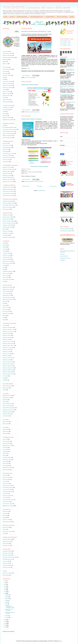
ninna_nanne (5, 376)
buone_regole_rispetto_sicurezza (9, 205)
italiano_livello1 (6, 422)
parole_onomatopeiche (7, 406)
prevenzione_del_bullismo (8, 237)
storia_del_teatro (6, 563)
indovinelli (5, 265)
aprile (6, 602)
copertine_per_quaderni (8, 88)
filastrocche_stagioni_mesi (8, 370)
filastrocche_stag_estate (8, 364)
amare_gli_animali (6, 443)
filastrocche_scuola (7, 360)
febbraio (7, 616)
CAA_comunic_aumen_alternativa (10, 129)
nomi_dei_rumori (6, 483)
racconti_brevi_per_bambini (8, 153)
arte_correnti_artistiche (7, 69)
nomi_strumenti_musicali (8, 504)
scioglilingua (5, 380)
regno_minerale (6, 464)
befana (4, 303)
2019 (5, 593)
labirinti (4, 269)
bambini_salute (6, 512)
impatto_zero (5, 64)
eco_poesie (5, 325)
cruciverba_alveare (7, 257)
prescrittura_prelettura (7, 118)
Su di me (12, 17)
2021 (5, 590)
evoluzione (5, 453)
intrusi (4, 267)
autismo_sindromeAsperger (30, 78)
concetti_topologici (6, 110)
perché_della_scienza (7, 460)
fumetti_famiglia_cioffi (7, 147)
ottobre (7, 597)
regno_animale (6, 462)
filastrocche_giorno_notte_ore (9, 346)
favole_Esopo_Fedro (7, 145)
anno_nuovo (5, 301)
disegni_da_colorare (7, 92)
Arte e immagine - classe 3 (66, 45)
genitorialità (5, 516)
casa (4, 77)
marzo (7, 604)
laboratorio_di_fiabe (7, 173)
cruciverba (5, 251)
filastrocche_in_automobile (8, 348)
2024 (5, 584)
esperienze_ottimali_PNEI (8, 225)
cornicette (5, 90)
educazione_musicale (7, 553)
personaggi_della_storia (8, 559)
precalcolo (5, 114)
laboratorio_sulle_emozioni (8, 181)
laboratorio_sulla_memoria (8, 179)
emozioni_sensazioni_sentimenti (9, 223)
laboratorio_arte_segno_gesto (9, 169)
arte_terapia (5, 71)
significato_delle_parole (7, 412)
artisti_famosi (5, 73)
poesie (4, 378)
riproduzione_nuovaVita (7, 468)
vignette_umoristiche (7, 102)
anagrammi (5, 245)
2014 (5, 627)
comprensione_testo (7, 398)
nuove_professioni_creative (8, 193)
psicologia (5, 518)
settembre (7, 599)
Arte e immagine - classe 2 (66, 43)
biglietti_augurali (6, 388)
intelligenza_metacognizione (8, 189)
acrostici (4, 243)
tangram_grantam (6, 100)
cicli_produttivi (6, 449)
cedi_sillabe (5, 249)
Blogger (60, 641)
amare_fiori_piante (6, 441)
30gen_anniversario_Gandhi (8, 299)
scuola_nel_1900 (6, 561)
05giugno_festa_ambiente (8, 287)
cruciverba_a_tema (7, 255)
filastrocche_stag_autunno (8, 362)
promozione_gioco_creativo (8, 195)
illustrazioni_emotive (7, 231)
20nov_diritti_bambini (7, 291)
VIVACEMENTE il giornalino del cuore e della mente (37, 8)
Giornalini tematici (50, 17)
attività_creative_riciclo (7, 386)
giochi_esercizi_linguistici (8, 263)
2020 (5, 592)
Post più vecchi (53, 186)
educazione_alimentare (7, 539)
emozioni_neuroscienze (7, 138)
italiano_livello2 (6, 424)
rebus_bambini (6, 277)
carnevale (5, 305)
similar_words (5, 433)
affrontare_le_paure (7, 215)
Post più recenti (26, 186)
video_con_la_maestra (7, 573)
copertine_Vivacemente (7, 84)
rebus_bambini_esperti (7, 279)
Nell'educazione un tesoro (65, 258)
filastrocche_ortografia (7, 354)
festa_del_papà (6, 310)
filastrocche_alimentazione (8, 327)
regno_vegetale (6, 466)
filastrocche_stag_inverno (8, 366)
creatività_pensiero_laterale (8, 187)
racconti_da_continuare (7, 155)
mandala (4, 98)
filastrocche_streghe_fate (8, 372)
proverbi (4, 533)
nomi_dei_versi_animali (7, 485)
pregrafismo (5, 116)
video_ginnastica (6, 575)
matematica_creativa (7, 457)
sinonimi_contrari (6, 416)
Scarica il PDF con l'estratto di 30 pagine (39, 166)
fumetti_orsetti (6, 149)
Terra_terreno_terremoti (7, 53)
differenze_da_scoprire (7, 261)
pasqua (38, 112)
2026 (5, 581)
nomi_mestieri (6, 494)
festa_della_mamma (7, 314)
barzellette (5, 247)
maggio (7, 600)
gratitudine (5, 229)
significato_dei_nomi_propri (8, 506)
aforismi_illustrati (6, 527)
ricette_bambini (6, 543)
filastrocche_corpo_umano (8, 342)
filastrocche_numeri (7, 352)
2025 (5, 583)
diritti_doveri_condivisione (8, 207)
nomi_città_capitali (6, 479)
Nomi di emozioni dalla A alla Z (66, 94)
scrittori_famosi (6, 162)
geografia (5, 62)
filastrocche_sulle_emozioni (8, 374)
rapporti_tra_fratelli (6, 520)
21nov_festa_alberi (7, 293)
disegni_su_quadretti (7, 94)
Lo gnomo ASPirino (64, 256)
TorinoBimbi (62, 260)
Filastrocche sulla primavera (30, 85)
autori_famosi (5, 143)
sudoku (4, 281)
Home (6, 17)
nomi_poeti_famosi (7, 502)
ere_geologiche (6, 451)
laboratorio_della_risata (7, 171)
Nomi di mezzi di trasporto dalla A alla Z (70, 70)
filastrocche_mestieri (7, 350)
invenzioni (5, 455)
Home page (39, 186)
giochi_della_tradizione (7, 555)
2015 (5, 625)
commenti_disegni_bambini (66, 229)
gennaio (7, 618)
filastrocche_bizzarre (7, 335)
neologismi (5, 402)
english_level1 (6, 429)
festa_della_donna (6, 312)
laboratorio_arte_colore (7, 167)
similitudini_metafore (7, 414)
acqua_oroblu (5, 439)
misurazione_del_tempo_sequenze (10, 557)
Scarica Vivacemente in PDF (37, 17)
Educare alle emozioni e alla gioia (32, 119)
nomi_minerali (6, 498)
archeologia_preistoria (7, 551)
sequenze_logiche (6, 470)
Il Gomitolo (62, 254)
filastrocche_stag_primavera (30, 112)
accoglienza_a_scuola (7, 107)
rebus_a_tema (6, 275)
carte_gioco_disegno (7, 75)
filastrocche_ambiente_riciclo (9, 329)
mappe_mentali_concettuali (8, 191)
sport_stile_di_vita (6, 545)
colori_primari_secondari (8, 82)
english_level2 (6, 431)
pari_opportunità (6, 235)
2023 (5, 586)
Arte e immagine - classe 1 (66, 41)
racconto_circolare (6, 160)
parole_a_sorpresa (6, 273)
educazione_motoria (7, 541)
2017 (5, 622)
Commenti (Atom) (41, 191)
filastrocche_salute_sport (8, 358)
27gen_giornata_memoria (8, 297)
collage (4, 79)
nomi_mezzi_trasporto (7, 496)
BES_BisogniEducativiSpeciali (9, 127)
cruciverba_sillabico (7, 259)
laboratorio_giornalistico (8, 177)
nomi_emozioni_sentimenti (8, 487)
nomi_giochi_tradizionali (8, 492)
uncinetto (5, 390)
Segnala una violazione (9, 631)
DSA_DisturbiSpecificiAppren (9, 131)
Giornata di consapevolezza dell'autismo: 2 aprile (36, 31)
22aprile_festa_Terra (7, 295)
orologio (4, 112)
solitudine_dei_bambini (7, 522)
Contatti (72, 17)
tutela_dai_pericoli (6, 209)
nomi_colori (5, 481)
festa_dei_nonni (6, 307)
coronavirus (5, 514)
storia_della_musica (7, 567)
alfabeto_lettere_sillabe (7, 396)
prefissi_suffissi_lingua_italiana (9, 408)
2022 (5, 588)
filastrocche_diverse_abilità (8, 344)
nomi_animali (5, 475)
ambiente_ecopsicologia (8, 55)
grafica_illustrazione (7, 96)
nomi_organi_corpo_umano (8, 500)
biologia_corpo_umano (7, 445)
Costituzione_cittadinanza (8, 201)
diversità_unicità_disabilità (8, 217)
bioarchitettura (6, 60)
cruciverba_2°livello (7, 253)
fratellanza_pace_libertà (8, 227)
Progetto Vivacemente (22, 17)
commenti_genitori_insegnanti (66, 231)
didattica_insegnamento (29, 181)
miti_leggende (6, 151)
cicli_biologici (5, 447)
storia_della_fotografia (7, 565)
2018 (5, 620)
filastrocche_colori (6, 340)
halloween (5, 316)
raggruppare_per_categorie (8, 120)
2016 (5, 623)
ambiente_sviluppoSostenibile (9, 58)
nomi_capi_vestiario (7, 477)
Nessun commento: (26, 76)
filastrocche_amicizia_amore (8, 331)
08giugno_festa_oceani (7, 289)
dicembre (7, 595)
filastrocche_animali (7, 333)
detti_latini (5, 529)
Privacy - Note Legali (62, 17)
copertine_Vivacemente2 (8, 85)
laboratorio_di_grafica (7, 175)
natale (4, 318)
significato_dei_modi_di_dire (8, 410)
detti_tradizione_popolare (8, 531)
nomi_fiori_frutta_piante (7, 490)
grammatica (5, 400)
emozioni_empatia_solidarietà (9, 221)
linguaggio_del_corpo (7, 233)
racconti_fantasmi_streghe (8, 158)
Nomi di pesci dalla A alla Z (66, 80)
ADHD (4, 125)
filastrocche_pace (6, 356)
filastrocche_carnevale (7, 338)
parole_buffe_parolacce (7, 404)
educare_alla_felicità (39, 181)
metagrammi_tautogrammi (8, 271)
